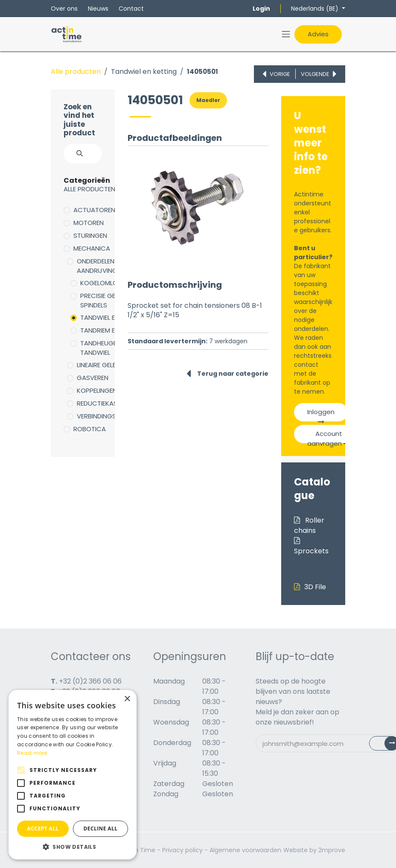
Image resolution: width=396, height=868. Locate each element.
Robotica (90, 429)
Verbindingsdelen (105, 416)
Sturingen (90, 235)
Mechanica (92, 248)
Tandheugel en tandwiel (104, 348)
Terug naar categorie (227, 374)
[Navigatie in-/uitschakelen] (286, 34)
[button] (73, 847)
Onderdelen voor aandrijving (106, 266)
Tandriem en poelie (110, 330)
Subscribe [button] (389, 745)
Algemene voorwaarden (245, 850)
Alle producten (76, 72)
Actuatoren (94, 210)
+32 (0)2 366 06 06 (90, 681)
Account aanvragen (329, 436)
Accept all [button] (43, 829)
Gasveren (93, 378)
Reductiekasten (103, 403)
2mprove (332, 850)
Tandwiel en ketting (144, 72)
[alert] (73, 775)
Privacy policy (182, 850)
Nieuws (98, 9)
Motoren (89, 223)
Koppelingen (97, 390)
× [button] (127, 699)
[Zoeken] (75, 154)
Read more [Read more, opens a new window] (32, 753)
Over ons (64, 9)
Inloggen (321, 414)
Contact (131, 9)
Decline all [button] (101, 829)
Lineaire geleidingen (108, 365)
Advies (318, 34)
